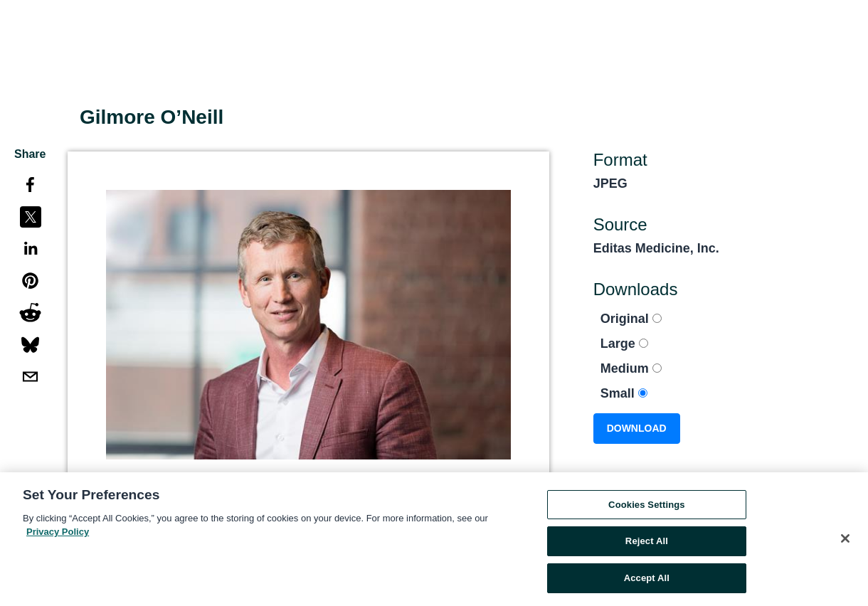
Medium (631, 368)
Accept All (647, 581)
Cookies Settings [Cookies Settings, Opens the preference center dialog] (647, 507)
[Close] (845, 541)
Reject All (647, 544)
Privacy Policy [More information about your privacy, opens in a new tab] (58, 535)
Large (624, 344)
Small (624, 393)
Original (631, 319)
